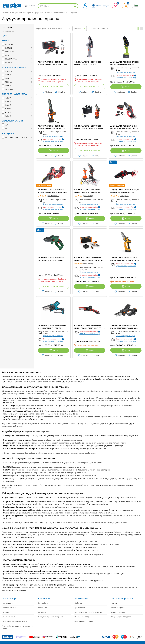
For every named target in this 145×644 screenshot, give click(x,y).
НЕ (7, 128)
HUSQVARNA (11, 59)
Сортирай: (41, 29)
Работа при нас (9, 608)
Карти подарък (118, 608)
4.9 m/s (8, 102)
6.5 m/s (8, 116)
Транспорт (80, 608)
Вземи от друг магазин (126, 72)
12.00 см (9, 75)
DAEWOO (10, 52)
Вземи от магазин (83, 617)
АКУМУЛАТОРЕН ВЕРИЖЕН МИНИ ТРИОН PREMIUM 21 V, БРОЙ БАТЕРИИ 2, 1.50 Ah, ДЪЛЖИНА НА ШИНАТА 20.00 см (52, 127)
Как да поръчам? (118, 612)
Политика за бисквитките (15, 621)
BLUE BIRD (10, 44)
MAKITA (9, 62)
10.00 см (9, 71)
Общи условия (8, 617)
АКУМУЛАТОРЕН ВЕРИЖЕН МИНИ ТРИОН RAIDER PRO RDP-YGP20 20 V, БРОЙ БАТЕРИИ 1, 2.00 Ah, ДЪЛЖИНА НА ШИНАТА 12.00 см (126, 127)
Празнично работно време (51, 617)
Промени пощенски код (126, 78)
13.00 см (9, 78)
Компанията (8, 603)
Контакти (43, 603)
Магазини (42, 608)
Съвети (78, 603)
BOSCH (8, 48)
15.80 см (9, 86)
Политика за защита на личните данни (17, 627)
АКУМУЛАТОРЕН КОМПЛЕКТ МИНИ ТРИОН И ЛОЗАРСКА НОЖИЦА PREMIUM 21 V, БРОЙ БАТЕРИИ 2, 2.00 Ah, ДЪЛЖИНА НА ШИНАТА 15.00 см (89, 191)
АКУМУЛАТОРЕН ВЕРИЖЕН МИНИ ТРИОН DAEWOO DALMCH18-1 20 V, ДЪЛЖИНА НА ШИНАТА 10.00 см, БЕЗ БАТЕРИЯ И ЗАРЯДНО (90, 63)
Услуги (114, 603)
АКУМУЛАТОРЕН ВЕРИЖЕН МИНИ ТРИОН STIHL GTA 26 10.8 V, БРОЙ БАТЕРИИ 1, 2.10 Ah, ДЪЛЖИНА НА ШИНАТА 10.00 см (89, 259)
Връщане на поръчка (84, 621)
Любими (47, 92)
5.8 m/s (8, 109)
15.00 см (9, 82)
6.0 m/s (8, 112)
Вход (85, 6)
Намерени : (80, 29)
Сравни (60, 92)
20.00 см (9, 89)
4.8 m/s (8, 98)
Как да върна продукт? (121, 617)
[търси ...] (58, 6)
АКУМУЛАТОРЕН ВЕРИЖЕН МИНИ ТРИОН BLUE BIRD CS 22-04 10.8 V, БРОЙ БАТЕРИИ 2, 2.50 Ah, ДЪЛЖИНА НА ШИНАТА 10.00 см (89, 327)
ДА (7, 125)
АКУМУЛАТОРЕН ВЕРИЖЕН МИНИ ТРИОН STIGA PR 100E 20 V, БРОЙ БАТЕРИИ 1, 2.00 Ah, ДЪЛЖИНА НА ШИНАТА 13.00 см (125, 259)
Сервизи (42, 612)
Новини (5, 612)
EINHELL (9, 55)
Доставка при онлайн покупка (88, 612)
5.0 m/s (8, 105)
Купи (126, 87)
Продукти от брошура (16, 137)
